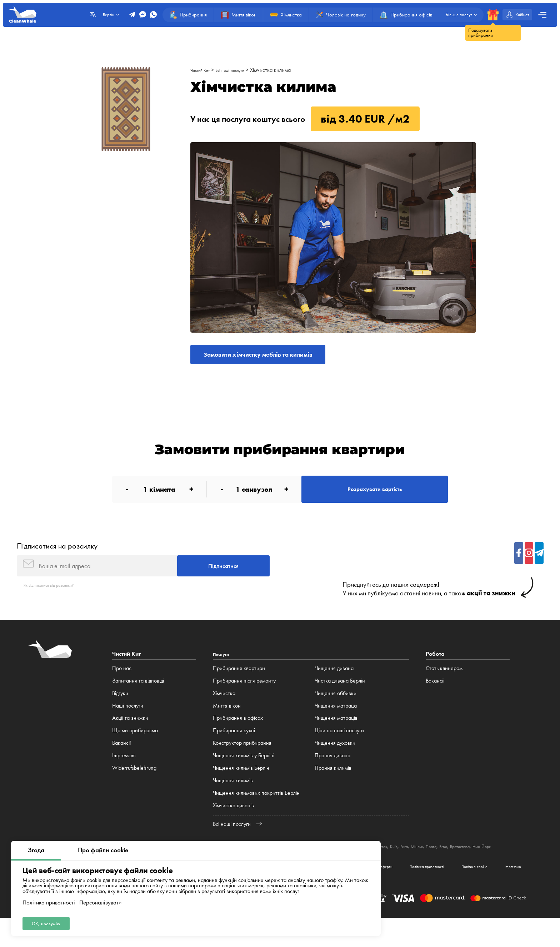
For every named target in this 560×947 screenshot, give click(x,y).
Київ (451, 865)
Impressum (124, 775)
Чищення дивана (334, 687)
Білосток (434, 865)
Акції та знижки (130, 737)
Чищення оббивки (336, 712)
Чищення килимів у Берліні (244, 775)
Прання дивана (332, 775)
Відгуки (120, 712)
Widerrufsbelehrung (134, 787)
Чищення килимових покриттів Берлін (256, 812)
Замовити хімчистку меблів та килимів (278, 357)
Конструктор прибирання (242, 762)
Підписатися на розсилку (57, 559)
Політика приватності (49, 899)
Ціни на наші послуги (339, 750)
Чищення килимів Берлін (241, 787)
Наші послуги (128, 725)
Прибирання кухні (234, 750)
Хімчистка (224, 712)
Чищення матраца (336, 725)
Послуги (224, 673)
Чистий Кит (203, 70)
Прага (497, 865)
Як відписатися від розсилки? (57, 604)
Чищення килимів (233, 800)
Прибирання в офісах (238, 737)
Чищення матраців (336, 737)
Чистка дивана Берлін (340, 700)
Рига (464, 865)
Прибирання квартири (239, 687)
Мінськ (479, 865)
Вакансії (121, 762)
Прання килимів (333, 787)
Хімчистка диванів (233, 825)
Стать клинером (444, 687)
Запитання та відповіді (138, 700)
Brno (513, 865)
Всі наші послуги (241, 70)
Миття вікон (227, 725)
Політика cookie (458, 894)
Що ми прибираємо (135, 750)
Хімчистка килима (286, 70)
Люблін (413, 865)
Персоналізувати (100, 899)
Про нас (122, 687)
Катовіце (391, 865)
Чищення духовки (335, 762)
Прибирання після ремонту (244, 700)
